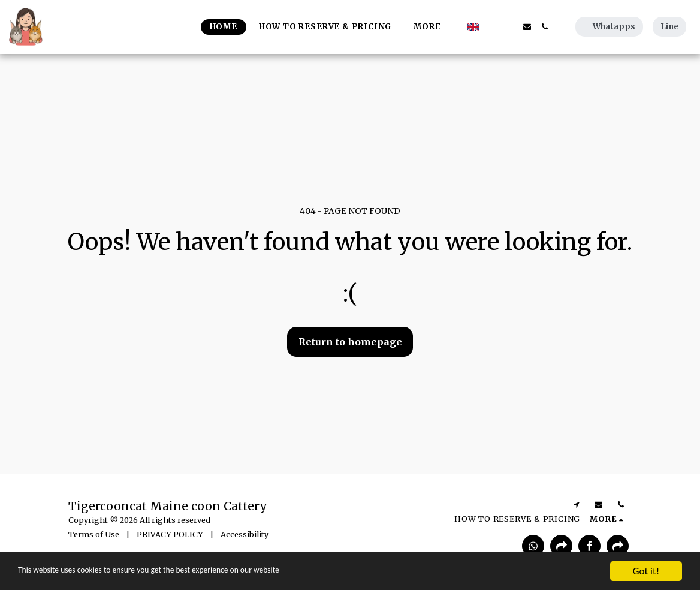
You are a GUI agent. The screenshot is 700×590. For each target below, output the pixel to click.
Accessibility (245, 534)
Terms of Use (94, 534)
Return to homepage (350, 342)
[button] (492, 27)
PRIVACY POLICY (170, 534)
